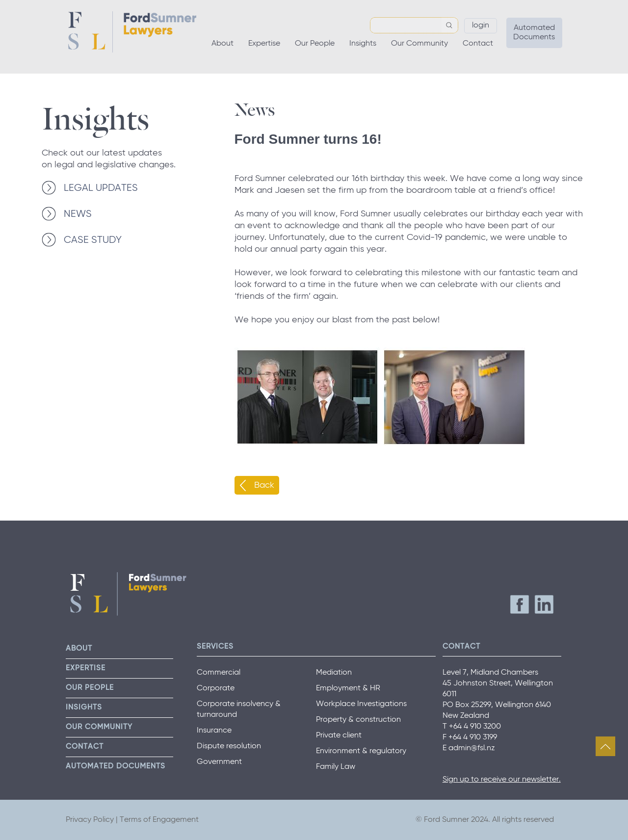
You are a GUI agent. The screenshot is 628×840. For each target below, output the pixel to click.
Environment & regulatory (361, 751)
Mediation (334, 673)
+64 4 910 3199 (473, 737)
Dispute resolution (229, 746)
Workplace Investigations (361, 704)
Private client (339, 735)
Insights (363, 44)
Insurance (214, 731)
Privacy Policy (90, 820)
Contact (478, 44)
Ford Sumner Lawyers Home (132, 32)
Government (219, 762)
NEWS (78, 214)
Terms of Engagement (159, 820)
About (222, 44)
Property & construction (358, 720)
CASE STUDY (93, 240)
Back (264, 485)
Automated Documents (534, 33)
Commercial (219, 673)
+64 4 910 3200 (475, 727)
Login (481, 26)
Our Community (419, 44)
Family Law (336, 767)
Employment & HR (348, 688)
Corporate (216, 688)
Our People (315, 44)
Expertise (264, 44)
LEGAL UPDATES (101, 188)
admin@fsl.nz (472, 748)
